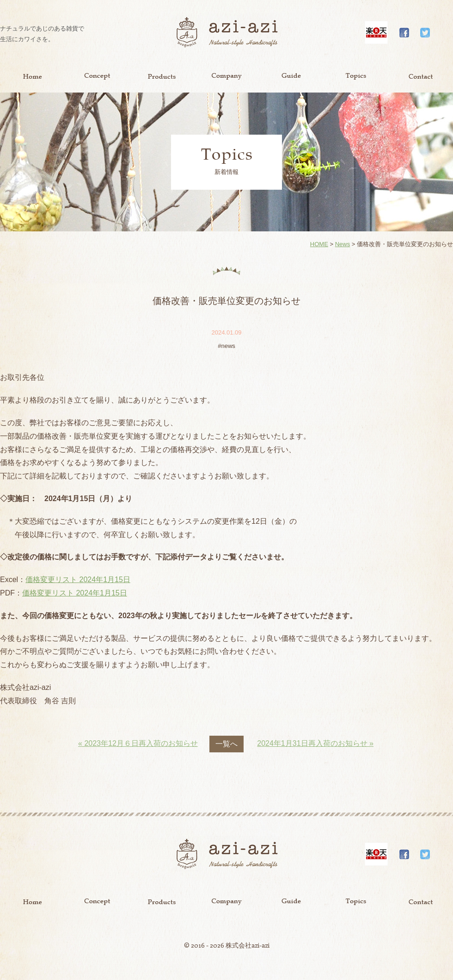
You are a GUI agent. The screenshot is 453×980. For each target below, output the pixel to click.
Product (162, 76)
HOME (319, 244)
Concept (97, 76)
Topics (356, 76)
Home (32, 76)
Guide (291, 76)
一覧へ (226, 744)
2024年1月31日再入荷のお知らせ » (315, 743)
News (343, 244)
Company (226, 76)
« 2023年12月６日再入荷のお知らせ (138, 743)
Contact (421, 76)
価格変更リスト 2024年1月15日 (78, 580)
